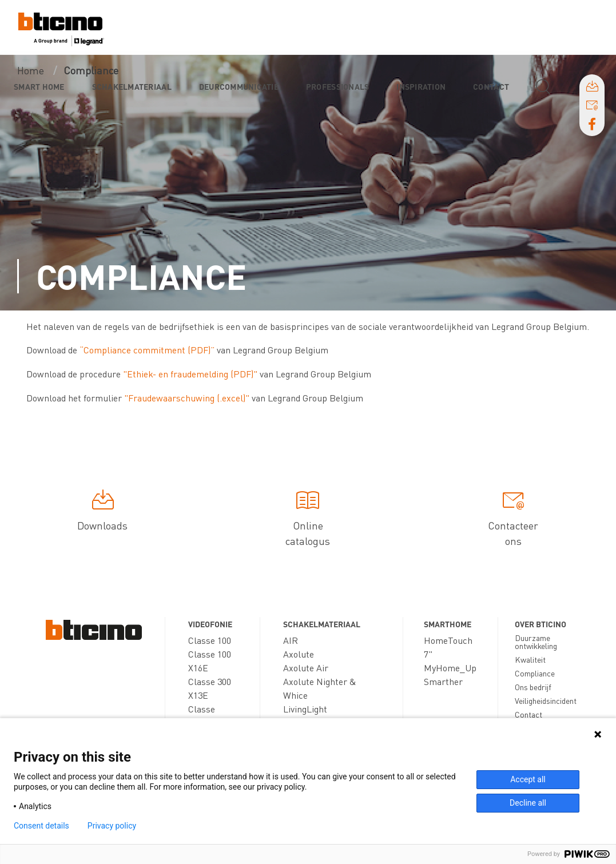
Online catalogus (308, 520)
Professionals (337, 86)
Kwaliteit (530, 659)
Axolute (299, 654)
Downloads (102, 512)
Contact (491, 86)
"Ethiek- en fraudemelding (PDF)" (191, 374)
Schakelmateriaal (132, 86)
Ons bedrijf (533, 687)
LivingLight (305, 709)
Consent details (41, 826)
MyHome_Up (450, 668)
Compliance (535, 673)
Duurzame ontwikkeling (536, 642)
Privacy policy (112, 826)
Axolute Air (306, 668)
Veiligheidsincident (546, 700)
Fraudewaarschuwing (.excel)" (189, 398)
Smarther (443, 681)
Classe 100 (210, 640)
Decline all (528, 803)
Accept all (528, 779)
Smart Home (39, 86)
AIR (291, 640)
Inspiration (421, 86)
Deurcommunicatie (239, 86)
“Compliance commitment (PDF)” (147, 350)
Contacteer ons (513, 520)
